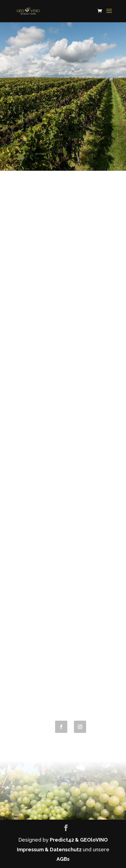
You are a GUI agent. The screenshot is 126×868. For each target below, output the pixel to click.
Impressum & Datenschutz (50, 850)
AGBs (63, 859)
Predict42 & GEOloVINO (79, 840)
